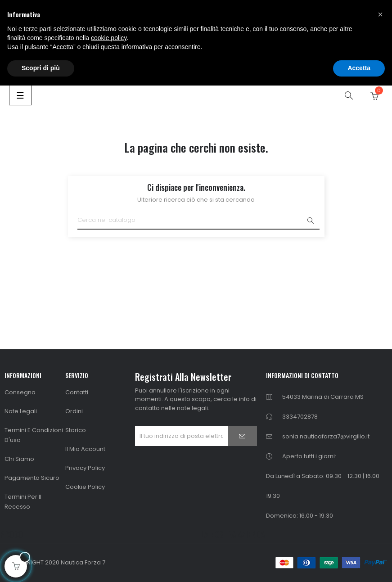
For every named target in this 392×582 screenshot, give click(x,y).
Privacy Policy (85, 468)
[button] (380, 14)
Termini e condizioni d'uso (34, 435)
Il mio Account (85, 449)
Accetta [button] (359, 68)
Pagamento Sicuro (32, 478)
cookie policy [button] (109, 38)
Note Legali (21, 411)
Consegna (20, 392)
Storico (76, 430)
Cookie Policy (85, 487)
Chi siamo (19, 459)
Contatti (77, 392)
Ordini (74, 411)
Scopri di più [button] (41, 68)
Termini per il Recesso (23, 502)
